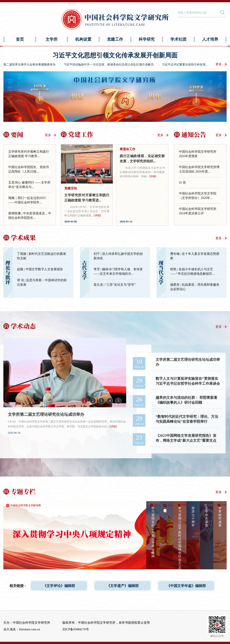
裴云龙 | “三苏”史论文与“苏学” (115, 285)
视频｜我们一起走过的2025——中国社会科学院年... (27, 200)
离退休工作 (128, 149)
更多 (219, 64)
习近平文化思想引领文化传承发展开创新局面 (115, 55)
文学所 (52, 39)
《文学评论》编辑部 (59, 586)
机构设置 (83, 39)
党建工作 (115, 39)
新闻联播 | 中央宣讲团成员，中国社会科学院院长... (30, 216)
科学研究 (147, 39)
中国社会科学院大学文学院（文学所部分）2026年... (198, 196)
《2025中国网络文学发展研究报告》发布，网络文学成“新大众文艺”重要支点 (186, 438)
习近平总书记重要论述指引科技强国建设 (188, 64)
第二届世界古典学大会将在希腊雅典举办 (29, 64)
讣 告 (182, 183)
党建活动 (71, 188)
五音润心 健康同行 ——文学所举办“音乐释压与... (29, 185)
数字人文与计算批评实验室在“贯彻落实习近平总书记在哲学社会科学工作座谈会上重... (188, 381)
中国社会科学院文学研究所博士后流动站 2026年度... (199, 169)
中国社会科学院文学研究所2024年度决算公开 (198, 211)
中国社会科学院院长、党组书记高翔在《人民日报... (29, 169)
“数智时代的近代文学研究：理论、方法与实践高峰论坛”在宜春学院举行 (187, 419)
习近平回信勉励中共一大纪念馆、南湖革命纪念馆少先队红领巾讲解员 (109, 64)
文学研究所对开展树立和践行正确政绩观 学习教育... (29, 154)
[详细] (97, 215)
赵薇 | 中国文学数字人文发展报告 (40, 269)
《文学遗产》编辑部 (123, 586)
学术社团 (178, 39)
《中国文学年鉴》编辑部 (186, 586)
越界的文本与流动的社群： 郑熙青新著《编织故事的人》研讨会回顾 (186, 400)
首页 (20, 39)
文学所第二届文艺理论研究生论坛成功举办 (46, 414)
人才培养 (210, 39)
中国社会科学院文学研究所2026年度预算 (198, 154)
